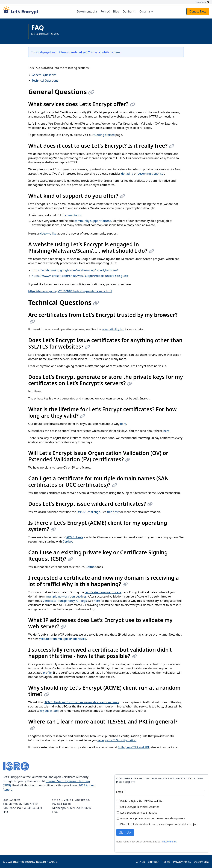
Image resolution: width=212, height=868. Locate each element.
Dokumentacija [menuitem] (87, 11)
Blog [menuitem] (116, 11)
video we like (48, 233)
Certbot (68, 541)
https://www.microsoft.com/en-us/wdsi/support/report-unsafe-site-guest (80, 276)
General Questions (44, 75)
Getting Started (104, 135)
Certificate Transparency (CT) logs (65, 601)
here (117, 52)
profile (47, 673)
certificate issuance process (103, 592)
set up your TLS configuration (117, 740)
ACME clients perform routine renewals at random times (82, 702)
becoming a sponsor (151, 174)
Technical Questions (45, 81)
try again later (49, 711)
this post (113, 512)
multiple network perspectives (66, 596)
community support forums (93, 221)
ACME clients (75, 537)
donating (127, 174)
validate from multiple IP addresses (63, 639)
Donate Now (198, 11)
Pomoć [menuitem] (105, 11)
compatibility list (113, 329)
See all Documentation (42, 37)
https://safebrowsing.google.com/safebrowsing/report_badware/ (75, 270)
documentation (72, 215)
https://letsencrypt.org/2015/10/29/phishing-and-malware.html (70, 291)
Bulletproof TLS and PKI (133, 747)
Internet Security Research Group (35, 862)
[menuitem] (129, 11)
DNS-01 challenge (88, 512)
